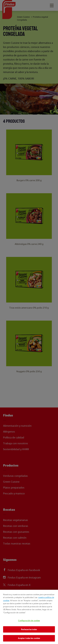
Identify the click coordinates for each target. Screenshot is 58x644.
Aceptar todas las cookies (29, 638)
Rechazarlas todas (29, 629)
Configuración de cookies (29, 621)
